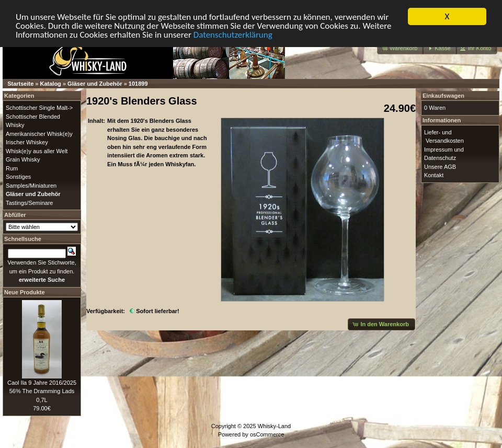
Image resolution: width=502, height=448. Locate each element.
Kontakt (434, 175)
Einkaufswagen (443, 96)
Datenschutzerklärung (233, 34)
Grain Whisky (23, 159)
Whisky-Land (275, 426)
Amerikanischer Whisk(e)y (39, 133)
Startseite (20, 84)
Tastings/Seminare (30, 202)
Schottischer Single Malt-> (39, 108)
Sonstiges (18, 177)
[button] (400, 48)
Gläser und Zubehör (95, 84)
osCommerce (267, 434)
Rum (12, 168)
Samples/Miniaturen (31, 185)
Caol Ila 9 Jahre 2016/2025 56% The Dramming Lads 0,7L (42, 391)
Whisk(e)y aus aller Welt (37, 151)
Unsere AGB (440, 166)
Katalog (51, 84)
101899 (138, 84)
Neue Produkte (25, 292)
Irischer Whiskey (27, 142)
